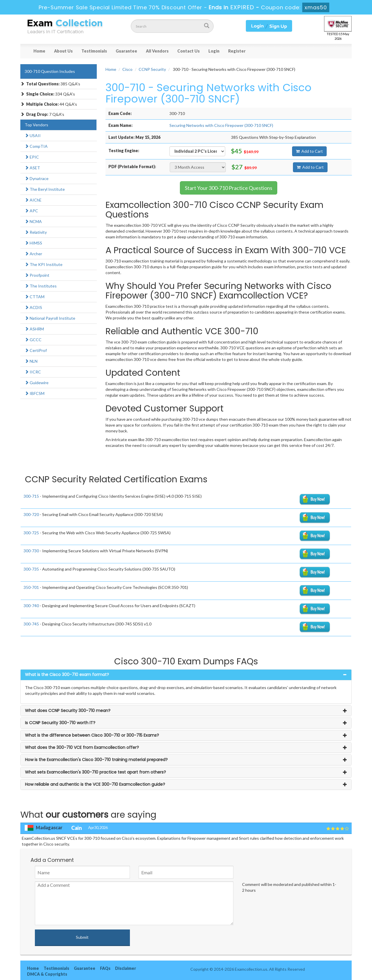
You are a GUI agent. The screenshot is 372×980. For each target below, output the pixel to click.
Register (237, 51)
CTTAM (35, 297)
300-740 (31, 606)
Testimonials (94, 51)
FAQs (105, 968)
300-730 (31, 551)
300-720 (31, 514)
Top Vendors (36, 125)
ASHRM (34, 329)
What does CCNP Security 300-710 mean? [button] (68, 711)
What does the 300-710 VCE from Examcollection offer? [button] (82, 747)
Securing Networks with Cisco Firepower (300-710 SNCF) (221, 125)
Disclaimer (126, 968)
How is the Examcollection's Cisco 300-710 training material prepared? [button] (96, 760)
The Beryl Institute (45, 189)
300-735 (31, 569)
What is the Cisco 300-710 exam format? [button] (67, 675)
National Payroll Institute (50, 318)
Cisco (127, 69)
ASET (32, 168)
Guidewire (37, 383)
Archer (33, 254)
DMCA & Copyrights (47, 974)
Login (214, 51)
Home (39, 51)
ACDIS (33, 307)
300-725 (31, 533)
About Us (63, 51)
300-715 (31, 496)
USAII (33, 135)
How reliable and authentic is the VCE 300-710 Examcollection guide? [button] (95, 784)
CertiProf (36, 350)
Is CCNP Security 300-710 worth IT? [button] (60, 723)
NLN (31, 361)
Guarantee (126, 51)
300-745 (31, 624)
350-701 (31, 587)
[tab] (186, 675)
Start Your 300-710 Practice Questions (229, 188)
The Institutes (41, 286)
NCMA (33, 221)
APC (31, 211)
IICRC (33, 372)
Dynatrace (37, 178)
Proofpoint (37, 275)
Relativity (36, 232)
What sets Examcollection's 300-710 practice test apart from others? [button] (95, 772)
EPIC (32, 157)
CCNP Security (152, 69)
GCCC (33, 340)
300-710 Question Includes (50, 71)
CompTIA (36, 146)
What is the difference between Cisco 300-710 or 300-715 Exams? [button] (92, 735)
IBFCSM (35, 393)
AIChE (33, 200)
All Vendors (157, 51)
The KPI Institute (44, 264)
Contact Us (188, 51)
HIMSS (33, 243)
